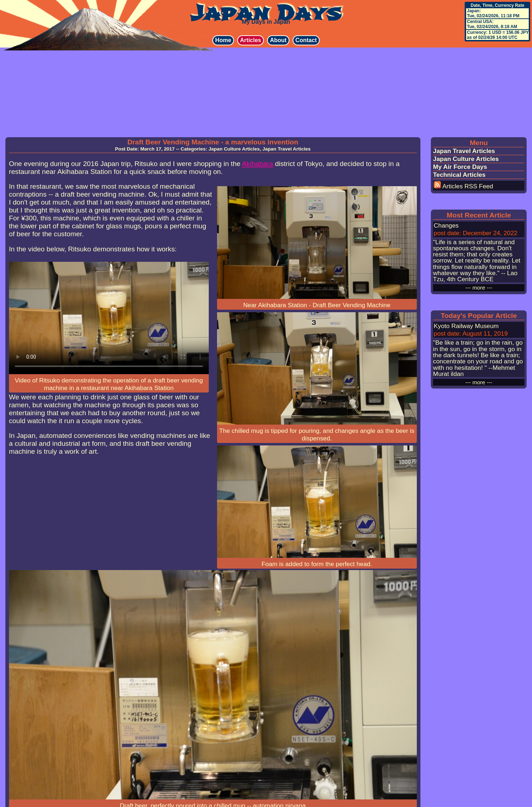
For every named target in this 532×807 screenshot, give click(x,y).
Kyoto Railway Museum (471, 330)
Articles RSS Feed (463, 185)
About (278, 40)
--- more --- (479, 288)
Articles (251, 40)
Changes (475, 229)
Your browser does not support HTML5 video (109, 318)
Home (223, 40)
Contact (306, 40)
